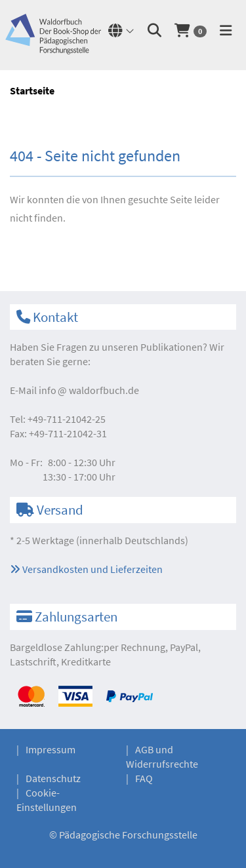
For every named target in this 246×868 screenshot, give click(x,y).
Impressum (51, 749)
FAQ (144, 778)
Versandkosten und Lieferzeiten (86, 569)
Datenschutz (53, 778)
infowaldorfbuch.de (89, 390)
